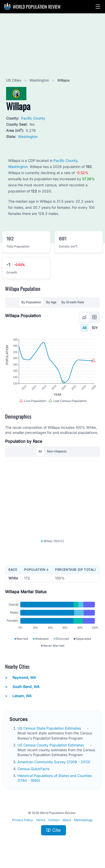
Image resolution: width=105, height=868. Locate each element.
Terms (41, 820)
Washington (40, 80)
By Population (31, 302)
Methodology (83, 820)
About (67, 820)
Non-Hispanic (57, 451)
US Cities (14, 80)
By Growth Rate (73, 302)
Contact (54, 820)
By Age (51, 302)
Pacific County (33, 118)
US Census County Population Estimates (51, 745)
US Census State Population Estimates (50, 728)
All (84, 328)
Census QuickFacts (34, 769)
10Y (95, 328)
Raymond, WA (21, 678)
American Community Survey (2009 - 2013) (54, 762)
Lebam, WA (18, 696)
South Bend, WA (22, 687)
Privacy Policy (23, 820)
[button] (98, 7)
